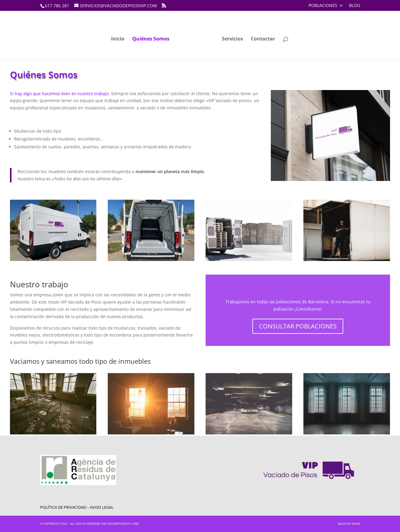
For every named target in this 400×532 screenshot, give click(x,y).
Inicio (118, 39)
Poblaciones (323, 6)
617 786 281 (57, 6)
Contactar (263, 39)
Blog (355, 6)
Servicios (232, 39)
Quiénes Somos (151, 39)
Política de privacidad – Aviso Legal (77, 507)
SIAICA (356, 524)
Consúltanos (308, 309)
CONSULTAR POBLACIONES (298, 326)
